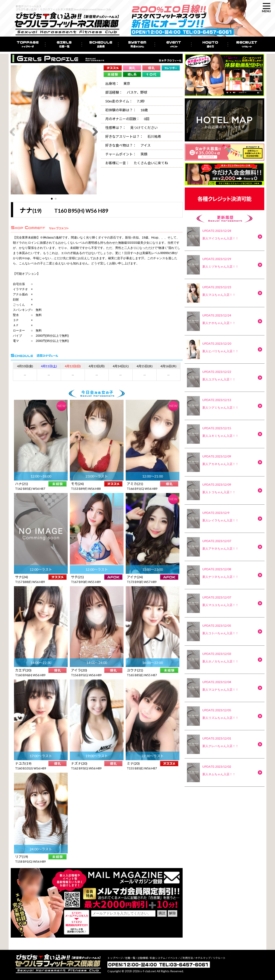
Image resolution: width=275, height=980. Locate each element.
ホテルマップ (203, 958)
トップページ (115, 958)
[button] (52, 199)
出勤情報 (143, 958)
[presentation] (124, 926)
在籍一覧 (130, 958)
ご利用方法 (186, 958)
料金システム (158, 958)
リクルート (219, 958)
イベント (173, 958)
